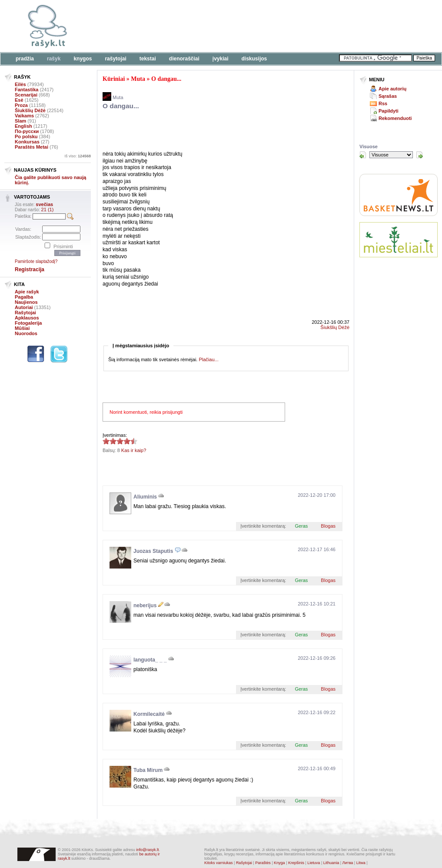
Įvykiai (221, 59)
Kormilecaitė (149, 714)
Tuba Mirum (148, 770)
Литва (348, 863)
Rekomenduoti (395, 118)
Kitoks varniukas (219, 863)
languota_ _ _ (150, 660)
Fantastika (27, 90)
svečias (44, 204)
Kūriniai (114, 79)
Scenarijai (26, 95)
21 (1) (48, 210)
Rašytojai (115, 59)
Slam (20, 121)
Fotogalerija (28, 323)
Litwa (361, 863)
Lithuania (331, 863)
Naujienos (26, 302)
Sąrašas (388, 96)
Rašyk (54, 59)
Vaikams (24, 116)
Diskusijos (254, 59)
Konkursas (27, 142)
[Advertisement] (267, 26)
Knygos (83, 59)
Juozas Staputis (153, 551)
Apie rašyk (27, 292)
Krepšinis (296, 863)
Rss (383, 103)
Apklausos (27, 318)
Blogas (328, 526)
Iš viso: (78, 156)
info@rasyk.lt (147, 850)
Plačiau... (208, 359)
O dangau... (166, 79)
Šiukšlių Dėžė (30, 110)
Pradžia (25, 59)
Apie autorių (392, 89)
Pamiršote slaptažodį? (36, 261)
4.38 (106, 441)
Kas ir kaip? (134, 450)
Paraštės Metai (32, 147)
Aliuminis (145, 497)
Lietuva (314, 863)
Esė (19, 100)
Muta (138, 79)
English (23, 126)
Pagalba (24, 297)
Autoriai (24, 307)
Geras (301, 526)
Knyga (279, 863)
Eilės (20, 84)
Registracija (30, 269)
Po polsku (26, 136)
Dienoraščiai (184, 59)
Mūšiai (22, 328)
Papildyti (389, 111)
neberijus (145, 605)
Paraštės (263, 863)
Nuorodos (26, 333)
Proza (21, 105)
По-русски (27, 131)
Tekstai (148, 59)
